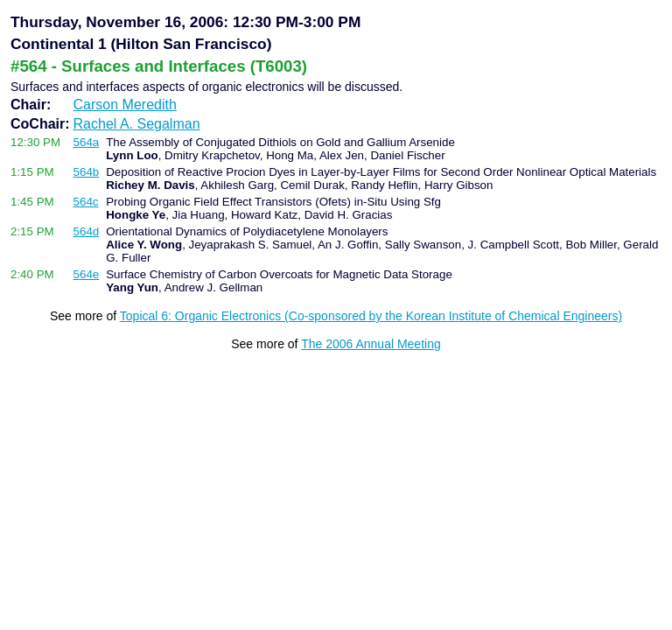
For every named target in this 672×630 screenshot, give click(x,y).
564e (87, 274)
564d (87, 231)
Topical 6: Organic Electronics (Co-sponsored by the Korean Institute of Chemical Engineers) (371, 316)
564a (87, 142)
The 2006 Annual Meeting (371, 344)
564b (87, 172)
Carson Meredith (125, 105)
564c (86, 202)
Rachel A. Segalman (137, 124)
